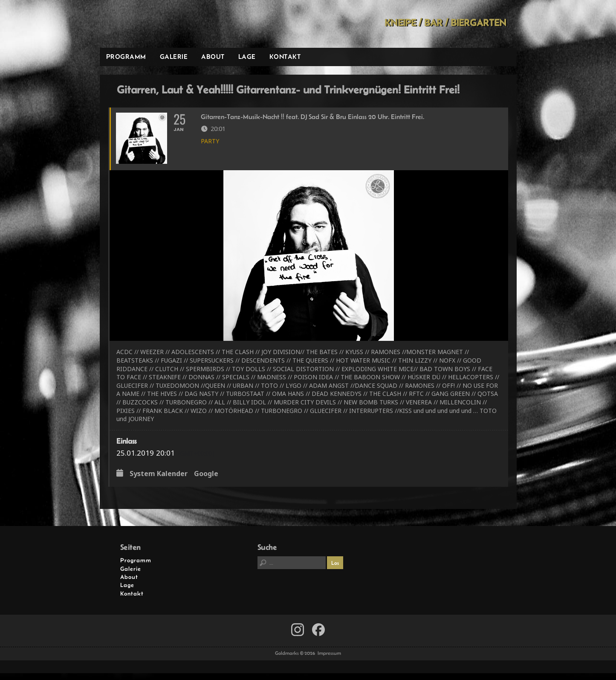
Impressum (329, 660)
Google (206, 481)
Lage (247, 57)
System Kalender (159, 481)
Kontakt (285, 57)
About (213, 57)
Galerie (174, 57)
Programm (126, 57)
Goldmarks (160, 24)
